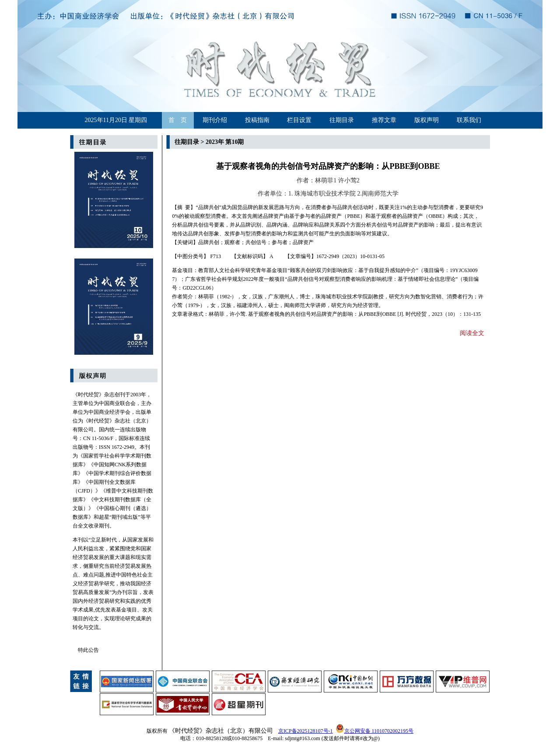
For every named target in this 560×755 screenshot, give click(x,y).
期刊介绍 (215, 120)
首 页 (178, 120)
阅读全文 (472, 333)
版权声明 (427, 120)
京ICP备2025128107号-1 (306, 731)
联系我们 (469, 120)
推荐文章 (384, 120)
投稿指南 (257, 120)
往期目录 (342, 120)
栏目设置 (299, 120)
